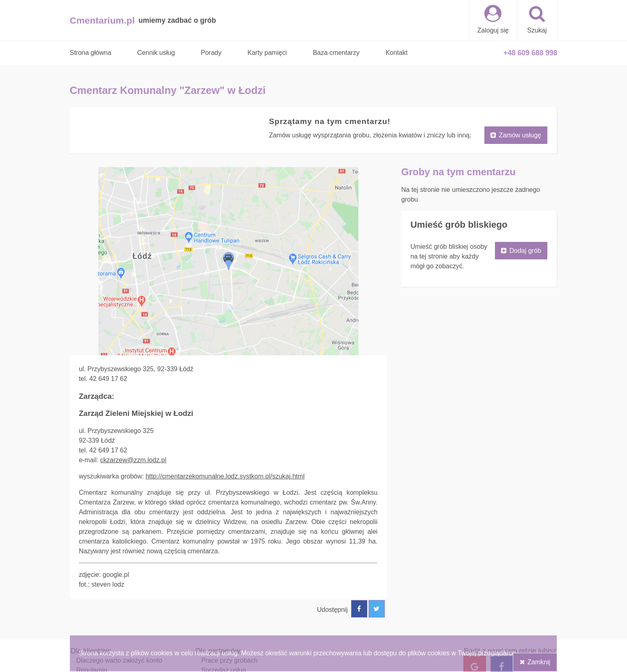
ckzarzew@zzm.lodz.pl (133, 460)
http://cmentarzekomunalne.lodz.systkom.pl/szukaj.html (225, 476)
